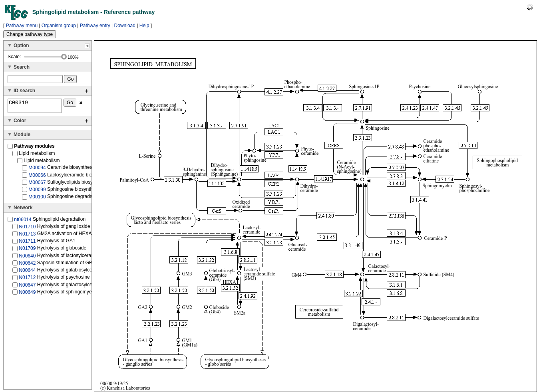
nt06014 (23, 222)
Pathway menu (22, 26)
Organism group (59, 26)
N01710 (27, 229)
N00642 (27, 265)
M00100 (37, 199)
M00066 (37, 177)
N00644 (27, 273)
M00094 (37, 170)
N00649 (27, 295)
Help (144, 26)
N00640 (27, 258)
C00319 (35, 107)
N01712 (27, 280)
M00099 (37, 192)
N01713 (27, 236)
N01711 (27, 244)
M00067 (37, 185)
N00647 (27, 287)
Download (125, 26)
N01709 (27, 251)
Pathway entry (95, 26)
